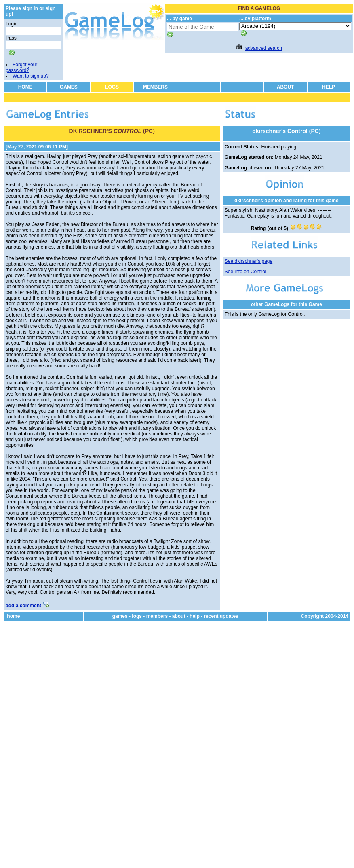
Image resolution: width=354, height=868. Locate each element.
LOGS (112, 87)
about (179, 616)
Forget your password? (21, 68)
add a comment (27, 606)
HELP (329, 87)
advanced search (264, 48)
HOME (25, 87)
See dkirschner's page (249, 261)
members (157, 616)
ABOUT (286, 87)
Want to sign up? (31, 76)
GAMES (69, 87)
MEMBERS (155, 87)
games (120, 616)
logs (137, 616)
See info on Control (245, 272)
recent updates (221, 616)
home (13, 616)
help (195, 616)
